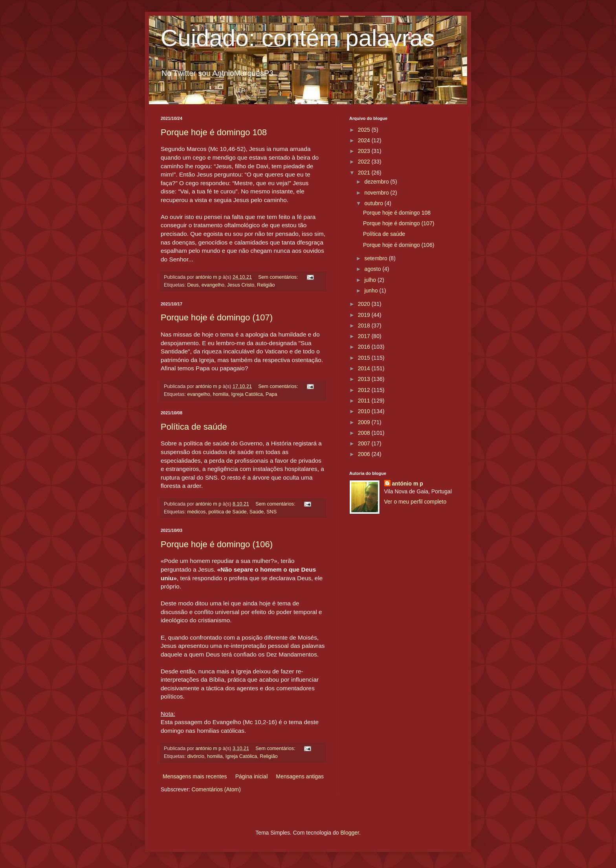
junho (372, 291)
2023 (365, 151)
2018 (365, 325)
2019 (365, 315)
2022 (365, 162)
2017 (365, 336)
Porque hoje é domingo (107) (217, 317)
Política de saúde (194, 427)
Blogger (349, 833)
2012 (365, 390)
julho (371, 280)
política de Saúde (227, 512)
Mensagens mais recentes (195, 776)
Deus (193, 285)
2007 (365, 443)
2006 (365, 454)
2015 (365, 358)
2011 (365, 401)
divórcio (196, 756)
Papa (271, 394)
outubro (374, 203)
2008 (365, 433)
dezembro (377, 182)
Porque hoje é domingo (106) (217, 544)
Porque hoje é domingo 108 (214, 132)
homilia (221, 394)
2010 (365, 411)
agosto (373, 269)
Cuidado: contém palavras (298, 38)
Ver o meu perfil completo (415, 502)
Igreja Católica (247, 394)
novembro (377, 193)
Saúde (257, 512)
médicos (197, 512)
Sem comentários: (279, 277)
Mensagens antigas (300, 776)
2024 (365, 140)
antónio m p (408, 484)
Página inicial (252, 776)
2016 (365, 347)
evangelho (213, 285)
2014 (365, 368)
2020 (365, 304)
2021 (365, 173)
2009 (365, 422)
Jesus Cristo (241, 285)
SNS (271, 512)
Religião (266, 285)
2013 (365, 379)
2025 (365, 130)
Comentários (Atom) (216, 789)
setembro (376, 258)
